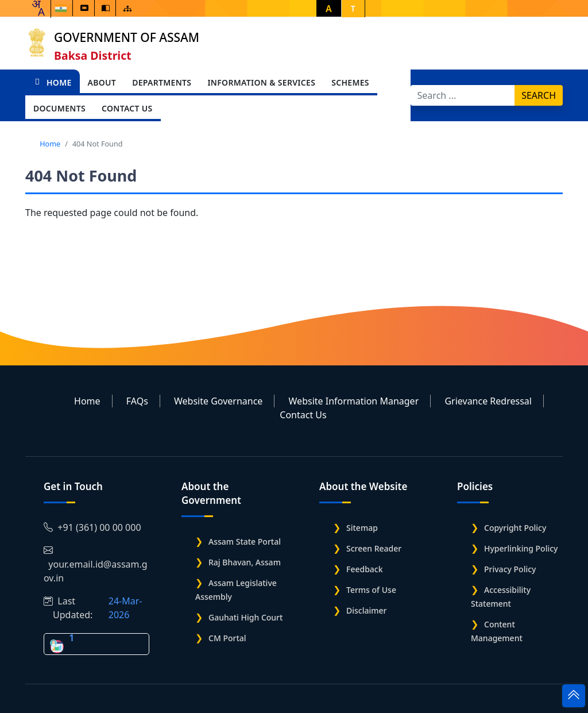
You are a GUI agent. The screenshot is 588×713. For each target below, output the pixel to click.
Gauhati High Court (245, 617)
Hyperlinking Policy (521, 548)
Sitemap (362, 528)
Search (539, 95)
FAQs (137, 401)
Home (53, 82)
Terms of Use (371, 590)
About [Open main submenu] (102, 82)
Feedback (365, 569)
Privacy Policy (510, 569)
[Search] (463, 95)
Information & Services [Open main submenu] (261, 82)
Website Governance (218, 401)
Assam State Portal (245, 542)
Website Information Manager (354, 401)
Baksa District (93, 55)
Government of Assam (127, 37)
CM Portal (227, 638)
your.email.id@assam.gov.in (96, 564)
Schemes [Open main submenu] (350, 82)
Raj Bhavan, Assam (245, 562)
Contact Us (303, 415)
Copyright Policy (515, 528)
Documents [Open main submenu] (59, 108)
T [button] (353, 8)
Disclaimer (366, 610)
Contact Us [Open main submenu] (127, 108)
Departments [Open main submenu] (162, 82)
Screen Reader (374, 548)
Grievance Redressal (488, 401)
